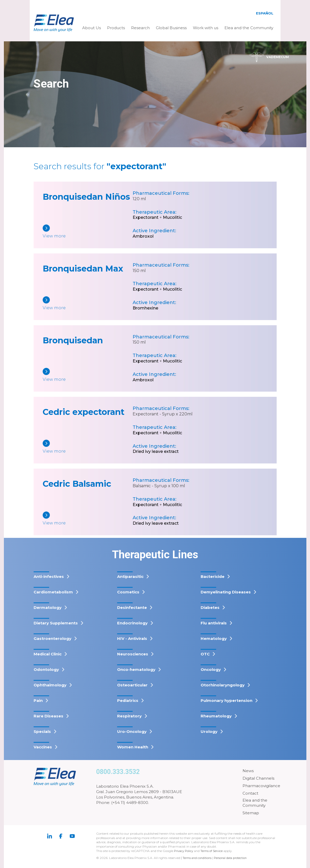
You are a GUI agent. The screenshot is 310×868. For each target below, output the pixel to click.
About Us (92, 28)
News (248, 771)
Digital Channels (258, 778)
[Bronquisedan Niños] (88, 232)
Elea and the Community (249, 28)
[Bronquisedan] (88, 375)
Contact (250, 793)
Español (265, 13)
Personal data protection (235, 858)
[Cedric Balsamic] (88, 519)
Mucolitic (172, 217)
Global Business (171, 28)
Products (116, 28)
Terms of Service (214, 851)
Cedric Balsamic (77, 484)
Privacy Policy (185, 851)
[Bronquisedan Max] (88, 304)
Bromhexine (145, 308)
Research (140, 28)
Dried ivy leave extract (156, 451)
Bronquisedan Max (83, 269)
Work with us (206, 28)
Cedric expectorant (84, 412)
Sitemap (251, 813)
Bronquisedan (73, 340)
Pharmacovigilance (261, 786)
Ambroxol (143, 236)
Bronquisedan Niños (86, 197)
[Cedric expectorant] (88, 447)
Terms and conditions (198, 858)
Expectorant (146, 217)
